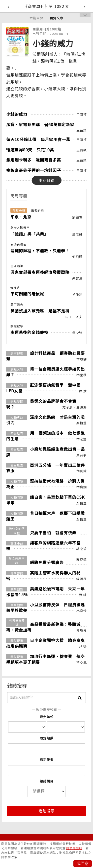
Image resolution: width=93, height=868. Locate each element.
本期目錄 (36, 18)
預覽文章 (57, 18)
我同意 (83, 863)
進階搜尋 (47, 811)
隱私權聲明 (74, 848)
